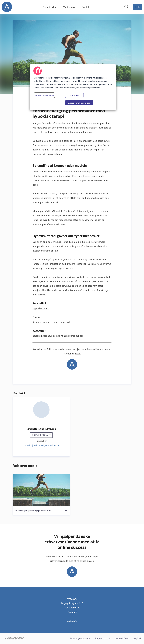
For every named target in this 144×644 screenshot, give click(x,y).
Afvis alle (74, 95)
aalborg (37, 336)
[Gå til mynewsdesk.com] (14, 639)
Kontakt (86, 7)
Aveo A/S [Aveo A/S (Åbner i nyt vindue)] (72, 621)
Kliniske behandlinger (72, 336)
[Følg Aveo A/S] (138, 7)
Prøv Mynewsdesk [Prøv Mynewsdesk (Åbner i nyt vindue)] (80, 638)
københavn (47, 336)
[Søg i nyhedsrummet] (126, 7)
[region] (73, 87)
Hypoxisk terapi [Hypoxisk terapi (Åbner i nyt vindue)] (41, 308)
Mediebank (69, 7)
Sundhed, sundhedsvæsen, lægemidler (53, 322)
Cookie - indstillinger (44, 95)
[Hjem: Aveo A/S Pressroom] (7, 7)
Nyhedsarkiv (49, 7)
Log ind (137, 638)
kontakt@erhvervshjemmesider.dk (41, 445)
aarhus (57, 336)
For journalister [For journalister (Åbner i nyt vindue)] (103, 638)
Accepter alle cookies (79, 103)
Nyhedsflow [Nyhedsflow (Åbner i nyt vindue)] (122, 638)
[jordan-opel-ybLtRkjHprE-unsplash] (41, 490)
